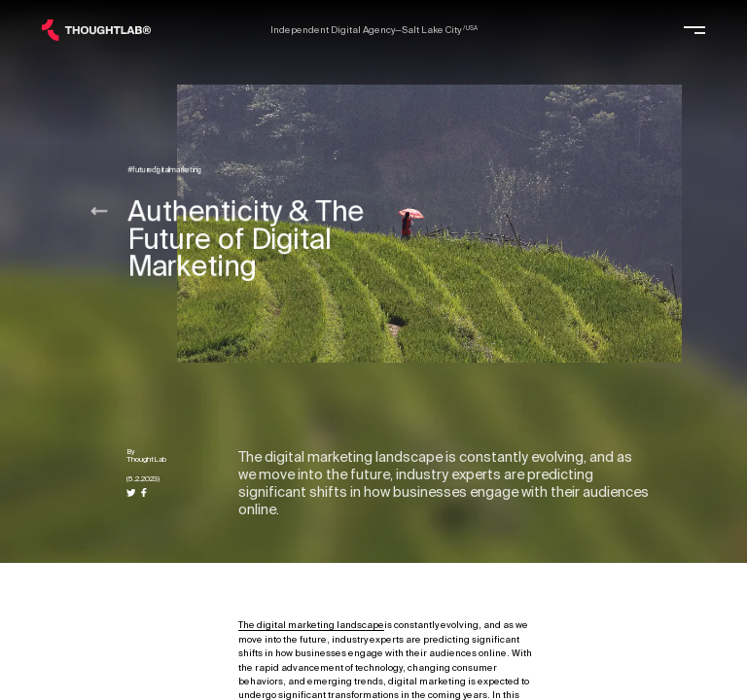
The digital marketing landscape (311, 625)
